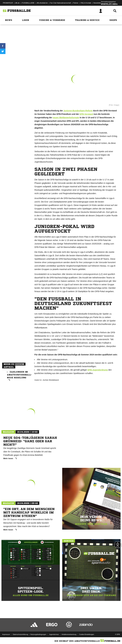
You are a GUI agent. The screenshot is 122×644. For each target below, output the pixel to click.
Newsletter (97, 3)
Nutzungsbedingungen (38, 634)
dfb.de (17, 3)
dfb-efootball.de (42, 3)
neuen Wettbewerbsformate (66, 118)
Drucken (16, 58)
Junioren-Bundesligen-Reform (78, 111)
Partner (76, 3)
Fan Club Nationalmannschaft (60, 3)
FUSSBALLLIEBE (28, 3)
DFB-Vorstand (86, 114)
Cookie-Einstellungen (87, 634)
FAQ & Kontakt (86, 3)
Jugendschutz (54, 634)
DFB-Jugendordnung (98, 370)
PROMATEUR (8, 3)
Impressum (6, 634)
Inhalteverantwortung (69, 634)
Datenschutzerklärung (20, 634)
